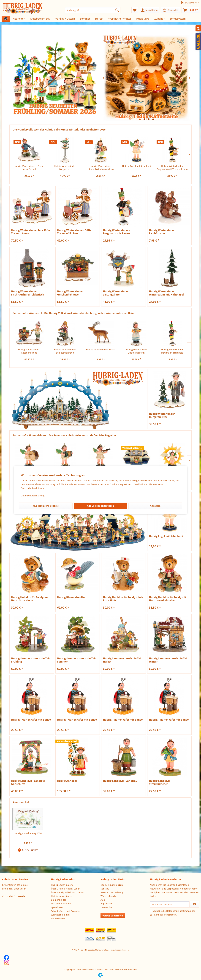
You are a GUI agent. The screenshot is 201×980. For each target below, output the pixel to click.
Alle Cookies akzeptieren (100, 506)
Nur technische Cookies (46, 506)
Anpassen (155, 506)
